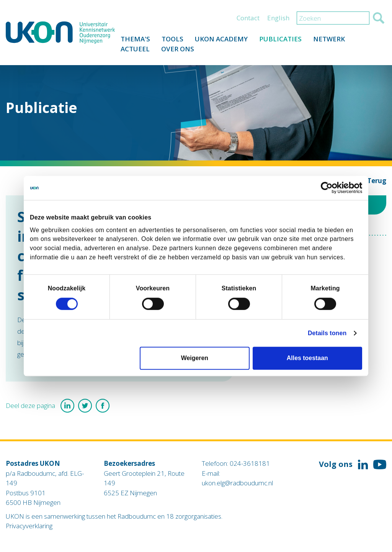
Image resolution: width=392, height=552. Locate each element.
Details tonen (327, 333)
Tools (172, 39)
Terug (377, 181)
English (278, 18)
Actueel (135, 49)
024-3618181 (250, 463)
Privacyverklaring (29, 526)
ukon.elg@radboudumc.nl (237, 483)
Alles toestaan (307, 358)
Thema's (135, 39)
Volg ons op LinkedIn (363, 465)
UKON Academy (221, 39)
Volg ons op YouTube (380, 465)
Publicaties (280, 39)
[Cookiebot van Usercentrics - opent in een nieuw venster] (329, 188)
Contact (248, 18)
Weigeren (195, 358)
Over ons (178, 49)
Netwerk (329, 39)
